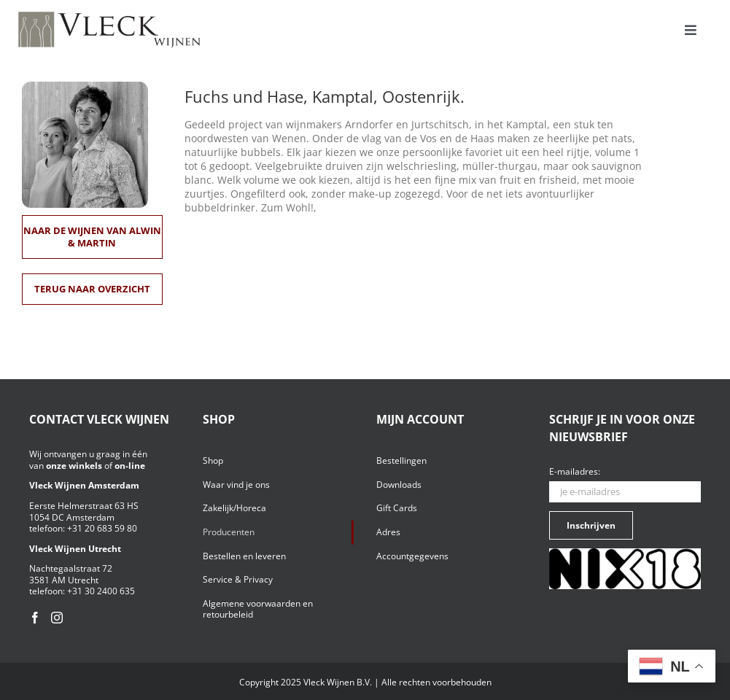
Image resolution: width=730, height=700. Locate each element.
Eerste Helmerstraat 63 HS (84, 506)
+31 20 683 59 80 (102, 528)
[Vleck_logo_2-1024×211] (109, 16)
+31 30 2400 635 (101, 591)
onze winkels (74, 466)
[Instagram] (57, 618)
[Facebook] (35, 618)
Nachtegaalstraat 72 (71, 568)
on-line (130, 466)
